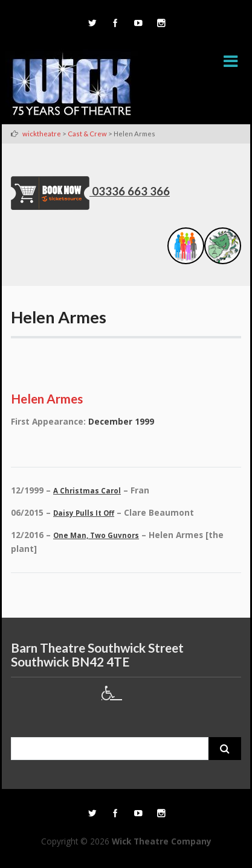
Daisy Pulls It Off (84, 513)
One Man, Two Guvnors (96, 535)
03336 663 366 (131, 191)
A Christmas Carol (87, 491)
